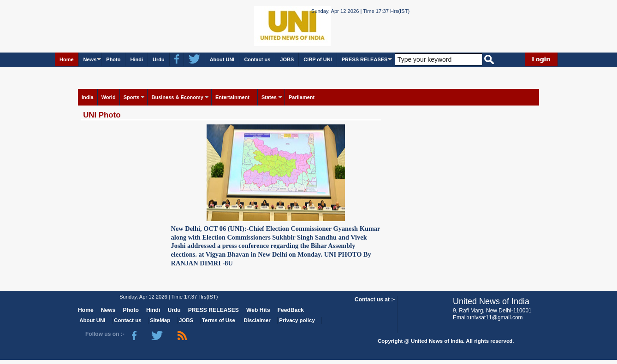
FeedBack (291, 310)
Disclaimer (257, 320)
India (88, 97)
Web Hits (258, 310)
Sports (132, 97)
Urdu (159, 59)
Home (67, 59)
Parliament (302, 97)
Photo (113, 59)
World (109, 97)
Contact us (257, 59)
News (90, 59)
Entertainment (232, 97)
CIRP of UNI (318, 59)
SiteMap (160, 320)
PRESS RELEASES (365, 59)
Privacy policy (297, 320)
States (269, 97)
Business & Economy (177, 97)
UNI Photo (102, 115)
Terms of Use (219, 320)
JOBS (287, 59)
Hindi (136, 59)
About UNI (222, 59)
